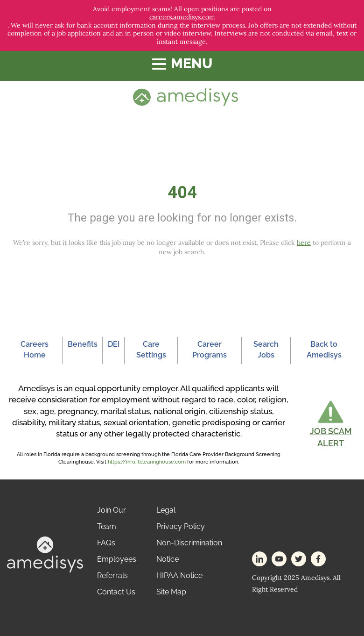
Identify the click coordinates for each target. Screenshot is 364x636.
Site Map (171, 592)
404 (182, 193)
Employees (117, 559)
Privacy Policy (181, 526)
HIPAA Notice (179, 575)
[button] (331, 424)
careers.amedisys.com (182, 17)
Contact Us (116, 592)
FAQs (106, 543)
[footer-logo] (45, 554)
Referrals (112, 575)
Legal (166, 510)
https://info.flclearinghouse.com (147, 462)
